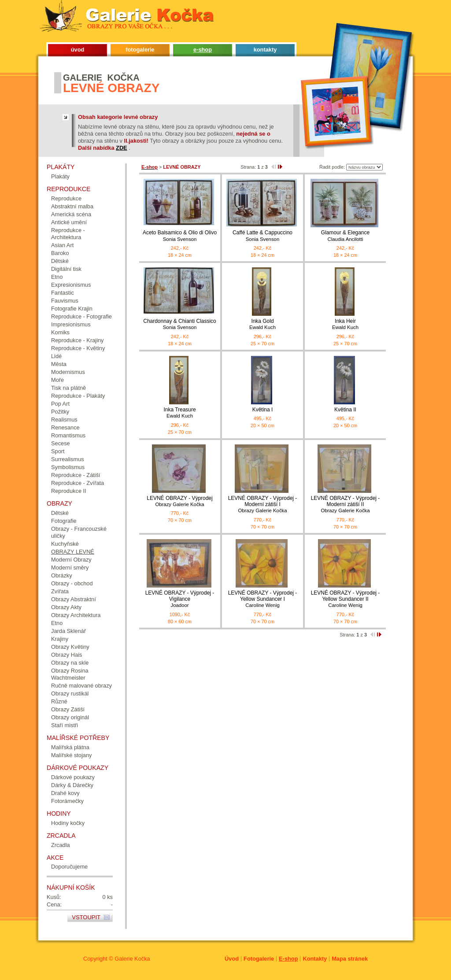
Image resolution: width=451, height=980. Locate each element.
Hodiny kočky (68, 823)
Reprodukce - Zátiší (76, 475)
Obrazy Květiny (70, 647)
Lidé (56, 356)
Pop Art (60, 404)
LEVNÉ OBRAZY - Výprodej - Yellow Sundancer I (262, 599)
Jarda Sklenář (68, 631)
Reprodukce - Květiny (78, 348)
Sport (58, 451)
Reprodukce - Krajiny (78, 340)
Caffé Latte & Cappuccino (262, 236)
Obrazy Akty (66, 607)
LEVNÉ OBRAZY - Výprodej (180, 501)
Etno (57, 277)
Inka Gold (262, 324)
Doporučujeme (69, 867)
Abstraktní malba (72, 206)
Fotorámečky (67, 801)
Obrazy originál (70, 717)
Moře (57, 380)
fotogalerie (140, 50)
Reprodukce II (69, 491)
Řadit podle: (332, 167)
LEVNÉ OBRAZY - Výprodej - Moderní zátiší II (345, 505)
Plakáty (60, 176)
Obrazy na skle (70, 663)
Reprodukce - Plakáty (78, 396)
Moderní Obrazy (71, 560)
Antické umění (69, 222)
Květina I (263, 410)
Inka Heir (345, 324)
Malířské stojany (71, 755)
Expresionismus (71, 285)
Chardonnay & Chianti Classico (180, 324)
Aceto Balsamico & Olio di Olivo (180, 236)
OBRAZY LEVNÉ (73, 552)
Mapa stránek (350, 959)
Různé (59, 701)
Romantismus (68, 435)
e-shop (203, 50)
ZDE (122, 148)
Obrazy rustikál (70, 693)
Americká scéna (71, 214)
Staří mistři (65, 725)
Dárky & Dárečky (72, 785)
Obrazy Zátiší (68, 709)
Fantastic (63, 293)
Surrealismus (68, 459)
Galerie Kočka (132, 959)
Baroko (60, 253)
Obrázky (62, 575)
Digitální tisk (66, 269)
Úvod (232, 959)
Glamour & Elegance (345, 236)
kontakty (265, 50)
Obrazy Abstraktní (74, 599)
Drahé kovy (65, 793)
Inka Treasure (180, 413)
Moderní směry (70, 568)
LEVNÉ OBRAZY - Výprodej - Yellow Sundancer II (345, 599)
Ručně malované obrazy (81, 686)
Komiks (60, 332)
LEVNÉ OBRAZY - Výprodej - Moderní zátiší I (262, 505)
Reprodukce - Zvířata (78, 483)
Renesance (65, 427)
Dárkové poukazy (73, 777)
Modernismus (68, 372)
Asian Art (62, 245)
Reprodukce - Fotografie (81, 316)
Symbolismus (68, 467)
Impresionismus (71, 324)
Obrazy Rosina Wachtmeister (70, 674)
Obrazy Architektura (76, 615)
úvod (78, 50)
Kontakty (315, 959)
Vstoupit (86, 917)
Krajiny (60, 639)
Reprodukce (66, 198)
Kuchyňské (65, 544)
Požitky (60, 412)
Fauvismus (65, 301)
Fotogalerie (259, 959)
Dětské (60, 261)
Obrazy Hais (67, 655)
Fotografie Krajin (72, 309)
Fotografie (64, 521)
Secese (61, 443)
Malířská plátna (70, 747)
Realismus (64, 420)
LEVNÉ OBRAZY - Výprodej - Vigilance (180, 599)
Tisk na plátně (68, 388)
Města (59, 364)
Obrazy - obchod (72, 583)
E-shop (288, 959)
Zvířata (60, 591)
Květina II (345, 410)
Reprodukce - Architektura (68, 234)
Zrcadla (61, 845)
